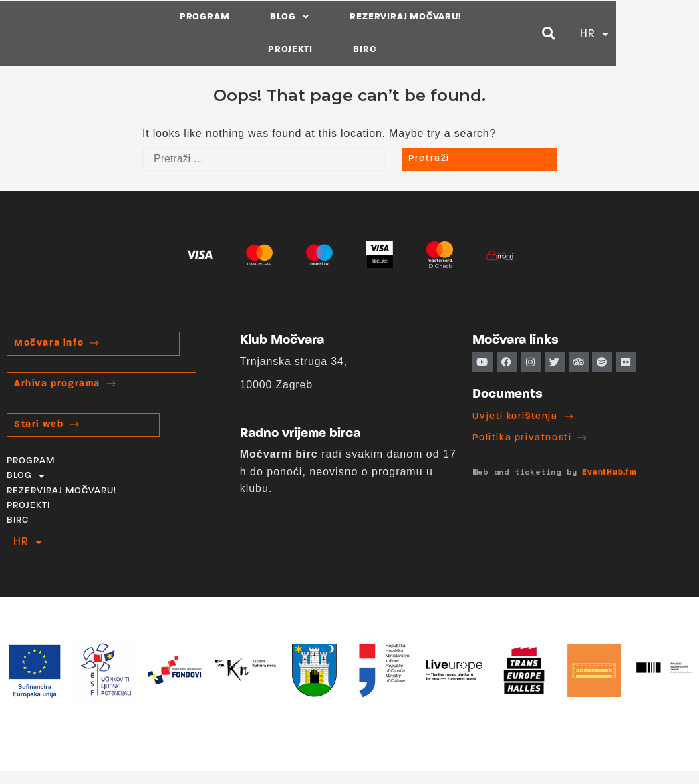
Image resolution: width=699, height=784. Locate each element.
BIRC (567, 33)
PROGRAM (173, 33)
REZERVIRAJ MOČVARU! (374, 33)
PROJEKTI (493, 33)
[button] (632, 33)
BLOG (259, 33)
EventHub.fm (609, 473)
